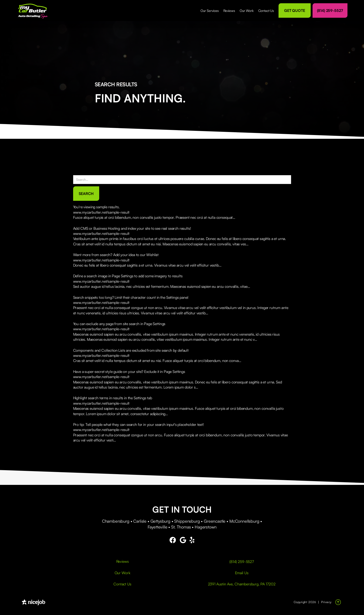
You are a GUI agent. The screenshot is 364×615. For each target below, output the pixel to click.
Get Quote (295, 10)
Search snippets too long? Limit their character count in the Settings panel (131, 297)
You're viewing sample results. (96, 207)
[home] (35, 10)
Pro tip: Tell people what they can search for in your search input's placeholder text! (138, 424)
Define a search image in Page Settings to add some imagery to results (128, 276)
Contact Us (266, 10)
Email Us (242, 573)
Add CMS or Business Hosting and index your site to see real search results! (132, 228)
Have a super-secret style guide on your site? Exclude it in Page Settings (129, 372)
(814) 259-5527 (330, 10)
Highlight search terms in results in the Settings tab (113, 398)
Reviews (229, 10)
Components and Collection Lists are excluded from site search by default (131, 350)
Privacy (326, 602)
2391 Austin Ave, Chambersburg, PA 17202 (242, 584)
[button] (210, 10)
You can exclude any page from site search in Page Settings (119, 324)
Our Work (247, 10)
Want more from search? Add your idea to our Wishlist (116, 255)
